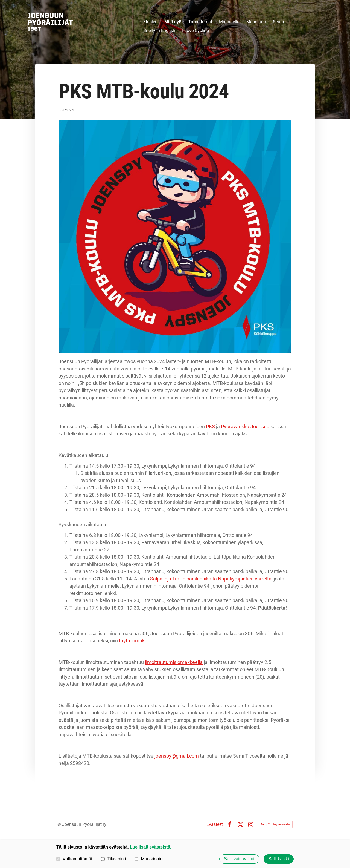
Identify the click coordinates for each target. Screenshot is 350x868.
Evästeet (215, 824)
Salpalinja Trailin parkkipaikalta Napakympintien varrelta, (211, 579)
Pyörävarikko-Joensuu (245, 426)
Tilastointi (113, 859)
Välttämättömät (74, 859)
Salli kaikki (279, 859)
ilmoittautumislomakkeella (174, 662)
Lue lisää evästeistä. (151, 847)
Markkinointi (150, 859)
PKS (210, 426)
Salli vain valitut (239, 859)
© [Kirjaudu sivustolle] (60, 824)
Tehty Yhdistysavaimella (275, 824)
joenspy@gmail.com (177, 756)
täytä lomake (133, 641)
